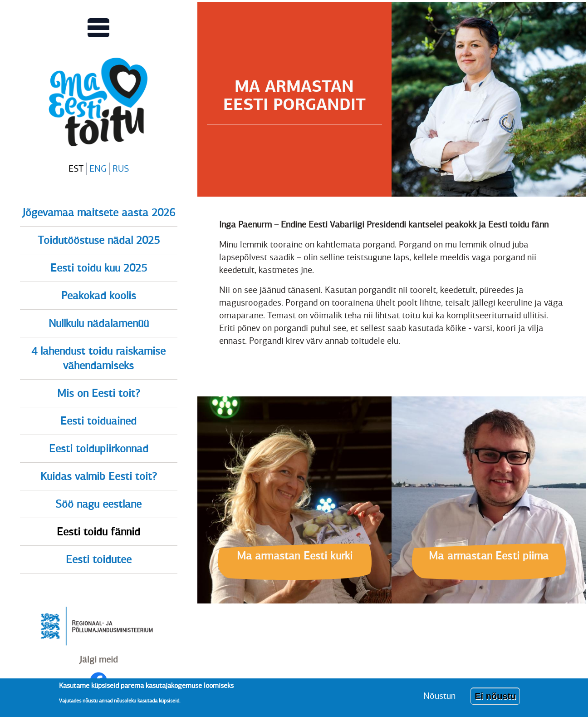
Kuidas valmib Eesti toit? (99, 476)
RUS (121, 169)
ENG (98, 169)
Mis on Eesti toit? (99, 393)
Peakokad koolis (99, 296)
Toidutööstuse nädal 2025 (99, 240)
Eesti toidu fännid (98, 532)
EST (76, 169)
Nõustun (439, 700)
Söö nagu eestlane (98, 504)
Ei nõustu (495, 700)
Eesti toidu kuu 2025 (99, 268)
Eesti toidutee (99, 559)
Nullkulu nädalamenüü (99, 323)
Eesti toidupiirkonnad (99, 449)
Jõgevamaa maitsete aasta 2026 (99, 213)
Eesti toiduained (98, 421)
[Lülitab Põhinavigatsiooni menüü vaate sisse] (98, 28)
